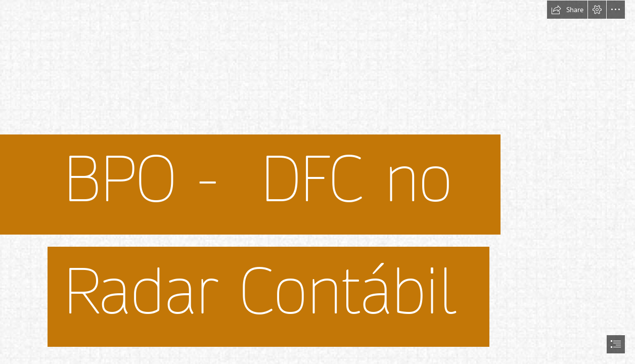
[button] (567, 10)
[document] (317, 182)
